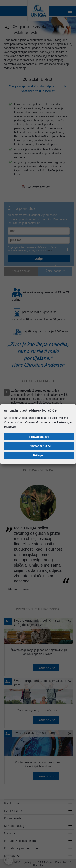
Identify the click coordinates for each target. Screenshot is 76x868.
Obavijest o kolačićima (40, 422)
